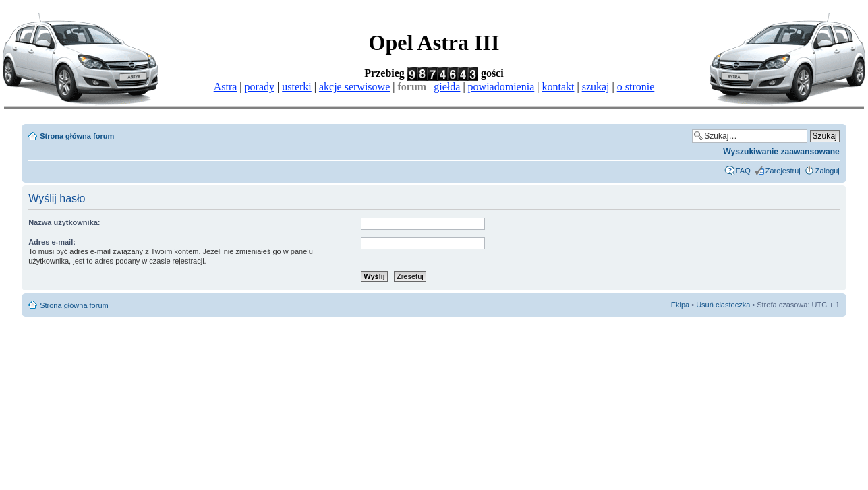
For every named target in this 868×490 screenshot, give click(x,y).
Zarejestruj (783, 171)
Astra (226, 87)
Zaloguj (828, 171)
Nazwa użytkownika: (64, 222)
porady (260, 87)
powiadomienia (501, 87)
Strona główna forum (77, 136)
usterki (297, 87)
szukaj (596, 87)
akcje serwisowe (354, 87)
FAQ (743, 171)
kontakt (558, 87)
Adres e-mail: (52, 242)
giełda (447, 87)
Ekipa (681, 305)
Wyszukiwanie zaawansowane (781, 152)
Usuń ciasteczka (723, 305)
